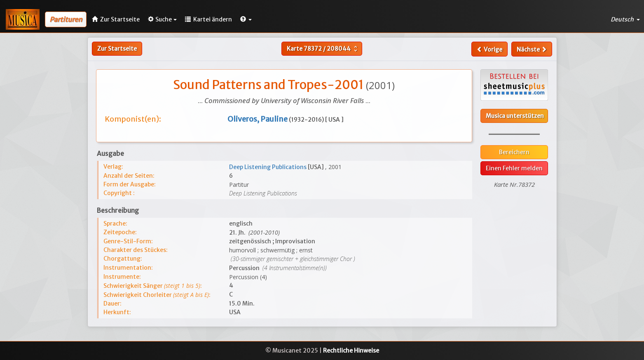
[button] (246, 19)
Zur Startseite (117, 49)
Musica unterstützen (515, 116)
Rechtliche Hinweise (351, 351)
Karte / (323, 49)
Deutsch (625, 19)
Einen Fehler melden (514, 168)
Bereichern (514, 152)
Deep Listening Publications (268, 167)
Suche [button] (162, 19)
